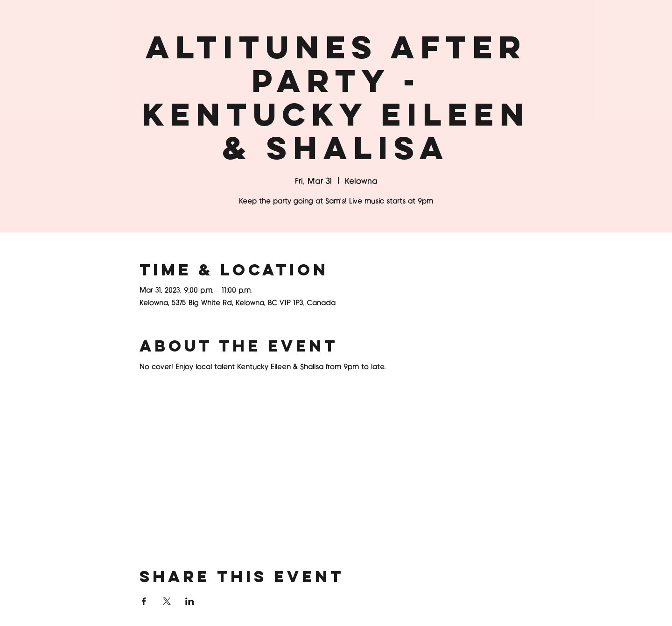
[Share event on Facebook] (144, 601)
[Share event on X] (167, 601)
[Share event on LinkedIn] (190, 601)
